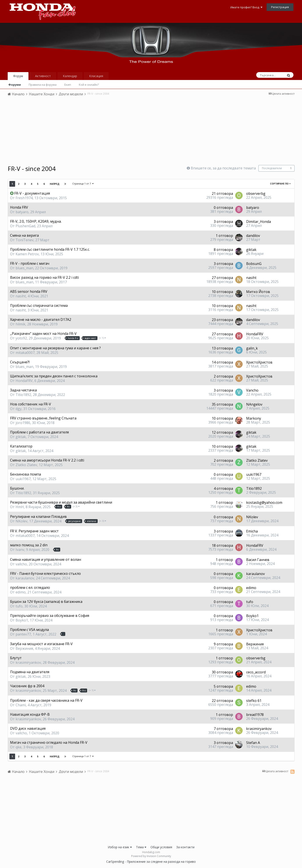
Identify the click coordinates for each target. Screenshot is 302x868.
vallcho (21, 564)
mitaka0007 (25, 353)
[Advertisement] (151, 132)
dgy (19, 409)
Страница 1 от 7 (83, 184)
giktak (251, 250)
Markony (254, 418)
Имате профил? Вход (246, 7)
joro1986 (23, 423)
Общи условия (161, 847)
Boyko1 (22, 620)
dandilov (253, 236)
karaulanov (25, 578)
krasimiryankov (28, 662)
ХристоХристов (259, 362)
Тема (141, 847)
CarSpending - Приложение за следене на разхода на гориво (151, 862)
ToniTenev (25, 240)
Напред (55, 184)
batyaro (22, 212)
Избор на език (120, 847)
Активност (43, 76)
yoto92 (21, 338)
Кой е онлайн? (89, 85)
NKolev (21, 521)
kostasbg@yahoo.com (264, 502)
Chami (21, 705)
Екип (68, 85)
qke (19, 747)
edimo (21, 592)
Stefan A (253, 743)
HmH (20, 507)
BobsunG (254, 264)
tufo (19, 606)
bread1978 (255, 715)
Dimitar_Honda (259, 222)
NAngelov (254, 404)
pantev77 (23, 634)
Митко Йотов (258, 292)
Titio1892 (23, 395)
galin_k (252, 348)
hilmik (20, 324)
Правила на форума (43, 85)
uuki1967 (23, 479)
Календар (70, 76)
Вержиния (24, 648)
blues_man (24, 268)
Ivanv (20, 550)
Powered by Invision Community (151, 856)
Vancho (252, 390)
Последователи (272, 168)
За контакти (185, 847)
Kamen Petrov (27, 254)
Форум (18, 76)
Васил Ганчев (258, 560)
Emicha (252, 531)
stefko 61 (254, 701)
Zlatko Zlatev (26, 465)
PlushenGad (25, 226)
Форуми (15, 85)
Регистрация (280, 7)
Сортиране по (280, 184)
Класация (96, 76)
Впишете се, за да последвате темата (223, 168)
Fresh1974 (24, 198)
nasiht (251, 278)
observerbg (256, 193)
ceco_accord (256, 672)
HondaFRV (255, 334)
